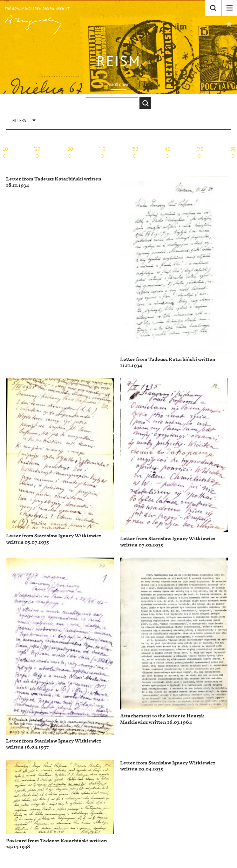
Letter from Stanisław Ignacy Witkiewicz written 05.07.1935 (54, 539)
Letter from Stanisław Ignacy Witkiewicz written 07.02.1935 (168, 542)
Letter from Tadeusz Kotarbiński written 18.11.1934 (54, 182)
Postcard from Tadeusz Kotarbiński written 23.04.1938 (57, 844)
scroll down (118, 85)
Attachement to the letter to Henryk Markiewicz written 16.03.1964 (162, 719)
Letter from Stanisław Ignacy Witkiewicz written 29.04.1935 (168, 766)
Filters (19, 121)
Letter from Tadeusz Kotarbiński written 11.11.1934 (168, 363)
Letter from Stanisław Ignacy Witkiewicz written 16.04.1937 (54, 744)
